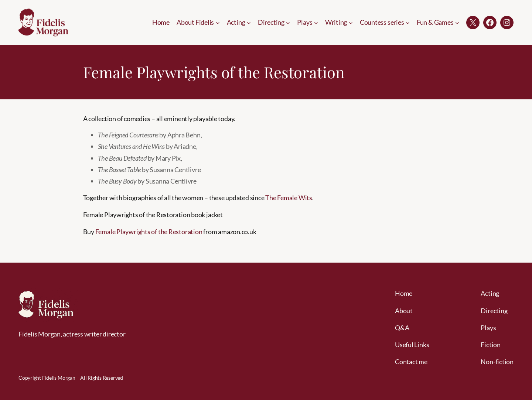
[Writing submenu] (351, 22)
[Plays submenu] (316, 22)
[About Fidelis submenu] (218, 22)
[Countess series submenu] (408, 22)
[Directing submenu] (288, 22)
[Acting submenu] (249, 22)
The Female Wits (289, 198)
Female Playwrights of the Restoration (149, 232)
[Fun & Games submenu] (457, 22)
